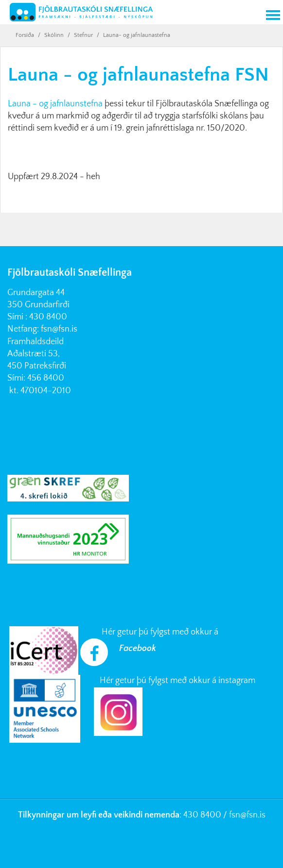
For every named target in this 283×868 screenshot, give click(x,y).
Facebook (138, 649)
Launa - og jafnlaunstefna (55, 104)
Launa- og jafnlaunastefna (137, 35)
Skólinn (54, 35)
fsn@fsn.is (59, 329)
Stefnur (83, 35)
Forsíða (25, 35)
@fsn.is (253, 815)
